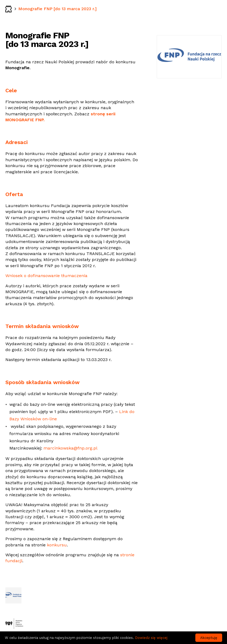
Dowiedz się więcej (151, 638)
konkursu (57, 545)
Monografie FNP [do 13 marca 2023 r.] (57, 9)
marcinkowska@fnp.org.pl (70, 448)
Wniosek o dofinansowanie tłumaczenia (46, 276)
